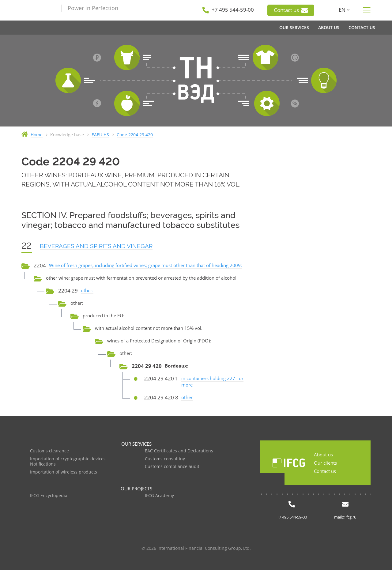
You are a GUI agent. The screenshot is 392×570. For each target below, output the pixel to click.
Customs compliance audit (172, 467)
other (187, 397)
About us (323, 455)
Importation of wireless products (64, 472)
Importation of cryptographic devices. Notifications (68, 462)
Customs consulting (165, 459)
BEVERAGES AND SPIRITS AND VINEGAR (96, 246)
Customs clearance (49, 451)
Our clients (325, 463)
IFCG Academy (159, 496)
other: (87, 290)
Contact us (291, 10)
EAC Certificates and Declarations (179, 451)
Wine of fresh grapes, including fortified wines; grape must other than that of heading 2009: (145, 265)
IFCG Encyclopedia (49, 496)
